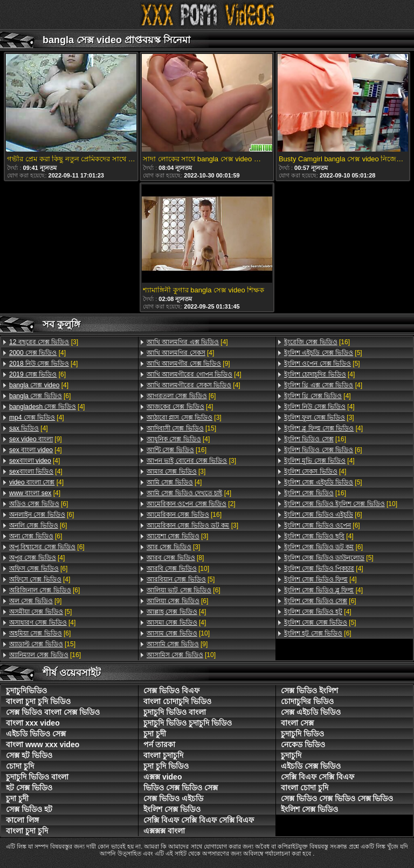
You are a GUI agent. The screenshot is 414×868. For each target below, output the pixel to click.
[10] (178, 569)
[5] (40, 612)
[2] (191, 504)
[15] (42, 644)
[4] (37, 353)
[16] (45, 655)
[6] (37, 374)
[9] (36, 439)
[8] (175, 558)
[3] (44, 342)
